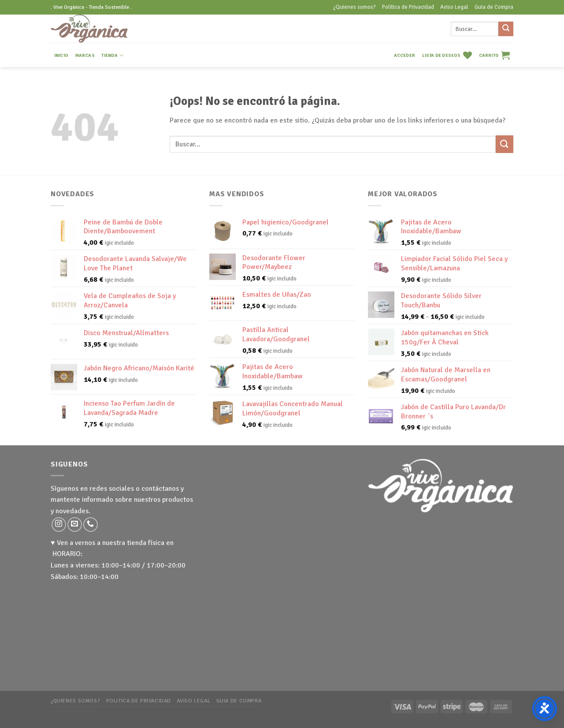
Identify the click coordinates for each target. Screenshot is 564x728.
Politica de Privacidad (408, 7)
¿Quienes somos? (354, 7)
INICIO (61, 55)
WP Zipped (85, 712)
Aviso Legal (454, 7)
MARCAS (85, 55)
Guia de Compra (494, 7)
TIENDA (112, 55)
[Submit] (506, 29)
